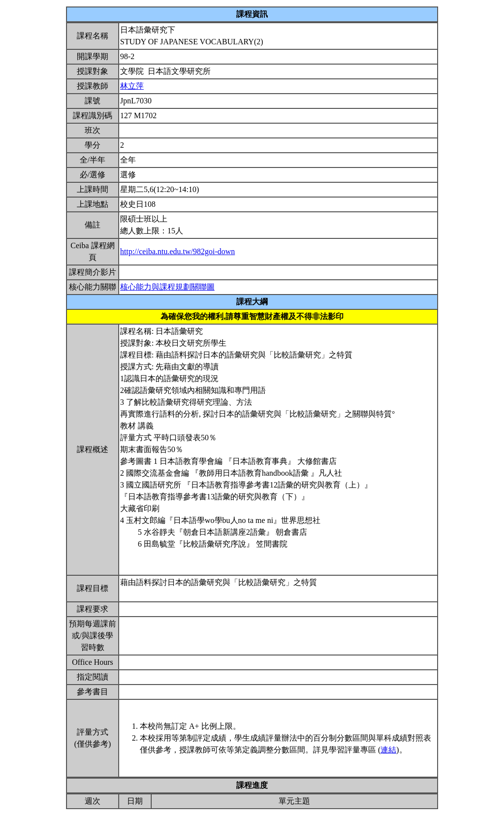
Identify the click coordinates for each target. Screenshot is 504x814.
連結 (388, 750)
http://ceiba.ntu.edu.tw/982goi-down (177, 251)
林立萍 (132, 86)
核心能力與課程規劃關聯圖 (167, 287)
